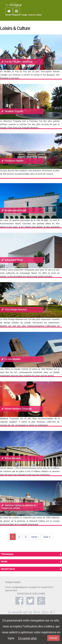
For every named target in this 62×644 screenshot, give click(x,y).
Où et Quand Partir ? (45, 587)
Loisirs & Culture (35, 15)
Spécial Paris (11, 590)
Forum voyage (12, 587)
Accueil (9, 15)
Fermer (53, 638)
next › (35, 537)
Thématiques (7, 554)
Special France (8, 569)
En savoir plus (27, 638)
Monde (4, 561)
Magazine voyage (27, 587)
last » (47, 537)
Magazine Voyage (20, 15)
